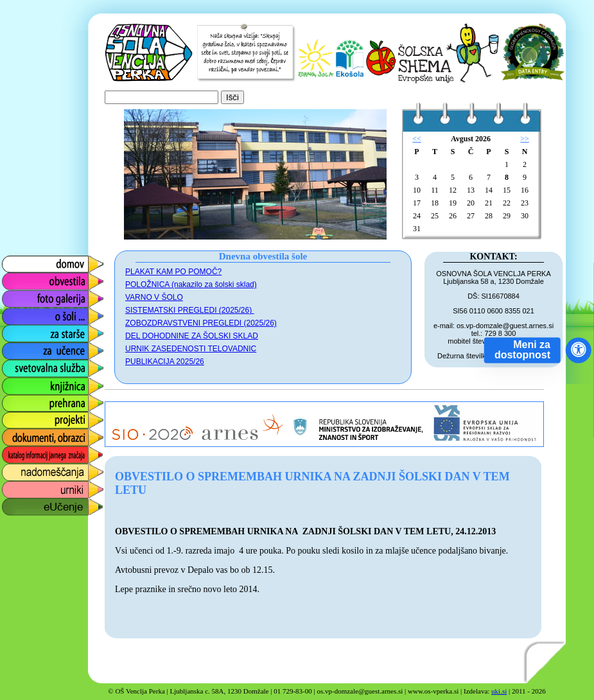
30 (525, 216)
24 (417, 216)
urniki (12, 486)
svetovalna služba (41, 365)
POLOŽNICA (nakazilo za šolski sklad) (191, 284)
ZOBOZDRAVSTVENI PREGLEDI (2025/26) (201, 323)
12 (453, 190)
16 (525, 190)
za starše (21, 330)
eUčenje (19, 504)
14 (489, 190)
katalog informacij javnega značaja (40, 455)
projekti (17, 417)
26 (453, 216)
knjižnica (20, 382)
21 (489, 203)
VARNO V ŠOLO (154, 297)
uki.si (499, 691)
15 (507, 190)
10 (417, 190)
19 (453, 203)
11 (435, 190)
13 (471, 190)
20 (471, 203)
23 (525, 203)
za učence (23, 348)
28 (489, 216)
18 (435, 203)
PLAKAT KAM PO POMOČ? (173, 272)
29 (507, 216)
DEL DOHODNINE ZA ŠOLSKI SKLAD (192, 336)
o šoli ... (18, 313)
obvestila (20, 278)
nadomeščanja (33, 469)
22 (507, 203)
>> (525, 139)
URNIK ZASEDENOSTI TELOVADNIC (191, 349)
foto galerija (27, 296)
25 (435, 216)
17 (417, 203)
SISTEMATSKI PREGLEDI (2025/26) (190, 310)
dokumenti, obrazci (43, 434)
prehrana (21, 400)
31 (417, 229)
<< (417, 139)
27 (471, 216)
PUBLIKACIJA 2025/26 (165, 362)
